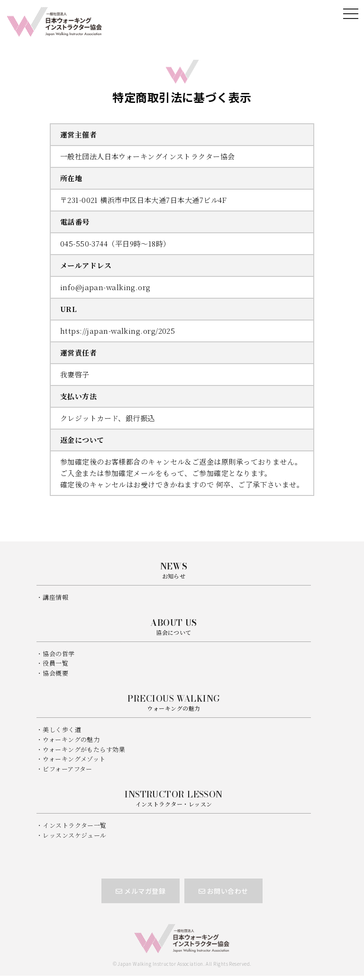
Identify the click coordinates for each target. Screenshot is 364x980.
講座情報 (55, 597)
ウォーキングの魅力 (71, 739)
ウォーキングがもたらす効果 (84, 749)
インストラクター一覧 (75, 825)
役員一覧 (55, 663)
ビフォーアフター (68, 769)
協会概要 (55, 673)
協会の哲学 (59, 654)
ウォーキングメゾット (74, 759)
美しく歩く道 (62, 729)
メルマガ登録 (141, 891)
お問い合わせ (223, 891)
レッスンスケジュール (75, 835)
